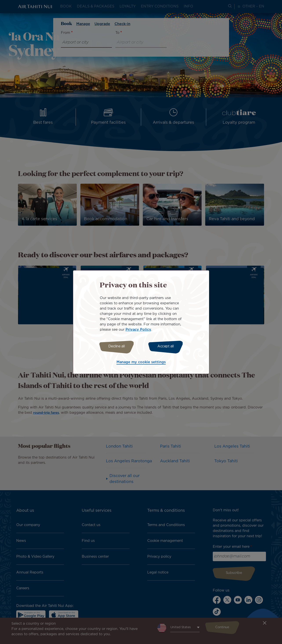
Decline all (115, 346)
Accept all (167, 346)
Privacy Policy (138, 329)
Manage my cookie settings (141, 363)
